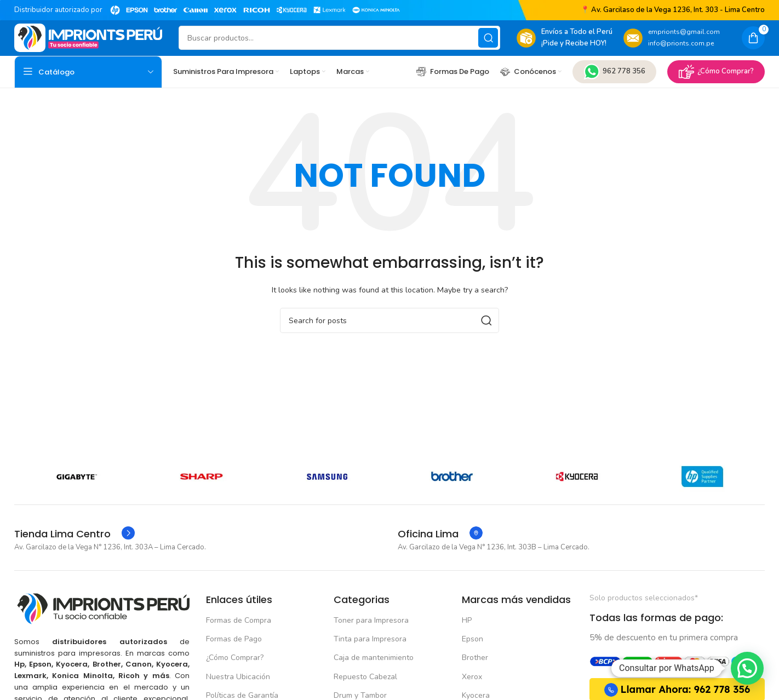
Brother (475, 652)
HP (467, 615)
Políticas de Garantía (242, 689)
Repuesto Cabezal (365, 671)
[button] (747, 668)
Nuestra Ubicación (238, 671)
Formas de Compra (239, 615)
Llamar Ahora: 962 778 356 (677, 684)
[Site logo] (88, 37)
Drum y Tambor (360, 689)
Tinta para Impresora (370, 633)
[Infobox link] (75, 529)
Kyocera (476, 689)
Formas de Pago (234, 633)
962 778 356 (614, 70)
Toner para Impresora (371, 615)
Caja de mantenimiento (374, 652)
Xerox (472, 671)
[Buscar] (339, 37)
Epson (472, 633)
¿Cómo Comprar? (716, 70)
